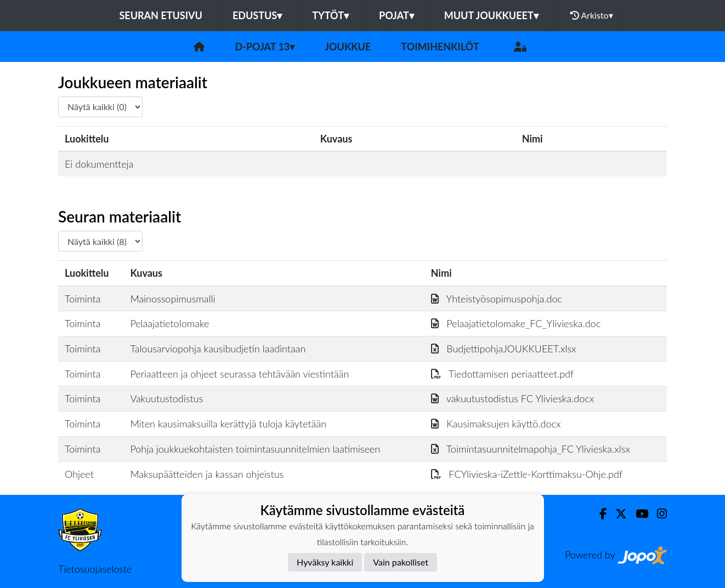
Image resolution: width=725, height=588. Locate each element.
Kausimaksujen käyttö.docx (496, 424)
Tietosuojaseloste (95, 569)
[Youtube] (638, 514)
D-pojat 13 (265, 47)
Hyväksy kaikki (325, 562)
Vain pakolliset (401, 562)
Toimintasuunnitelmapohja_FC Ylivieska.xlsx (531, 449)
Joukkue (348, 47)
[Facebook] (599, 514)
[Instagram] (658, 514)
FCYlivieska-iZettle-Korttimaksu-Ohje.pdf (527, 474)
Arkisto (592, 15)
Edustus (257, 15)
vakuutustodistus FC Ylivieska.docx (513, 398)
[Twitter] (617, 514)
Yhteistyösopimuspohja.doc (497, 299)
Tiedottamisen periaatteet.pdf (503, 374)
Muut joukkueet (491, 15)
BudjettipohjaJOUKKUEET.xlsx (504, 349)
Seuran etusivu (161, 15)
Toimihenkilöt (440, 47)
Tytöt (330, 15)
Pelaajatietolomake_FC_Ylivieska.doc (516, 323)
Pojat (397, 15)
